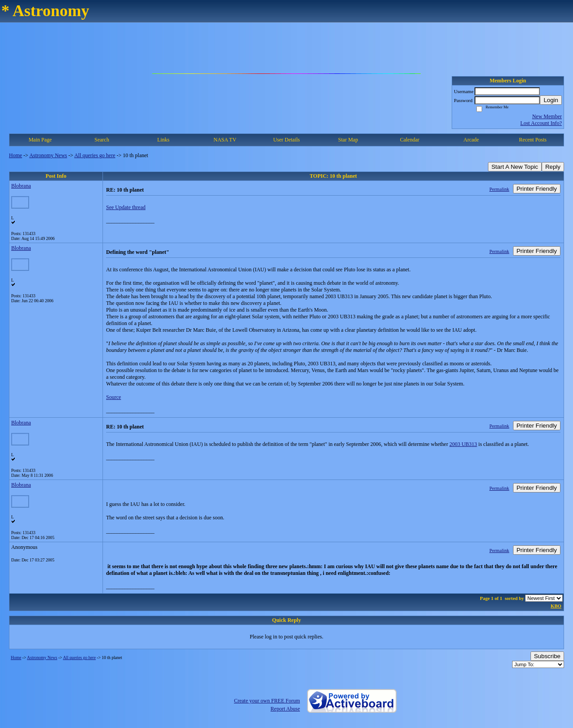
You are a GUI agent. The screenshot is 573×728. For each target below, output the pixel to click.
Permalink (499, 189)
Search (102, 140)
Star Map (348, 140)
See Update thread (126, 207)
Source (113, 397)
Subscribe (547, 656)
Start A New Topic (515, 167)
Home (15, 155)
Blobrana (21, 186)
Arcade (471, 140)
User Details (286, 140)
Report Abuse (285, 709)
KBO (556, 606)
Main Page (40, 140)
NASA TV (225, 140)
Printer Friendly (537, 189)
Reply (553, 167)
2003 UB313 (463, 444)
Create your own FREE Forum (267, 701)
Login (551, 100)
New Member (547, 116)
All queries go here (95, 155)
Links (163, 140)
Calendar (409, 140)
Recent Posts (533, 140)
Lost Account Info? (541, 123)
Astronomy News (48, 155)
